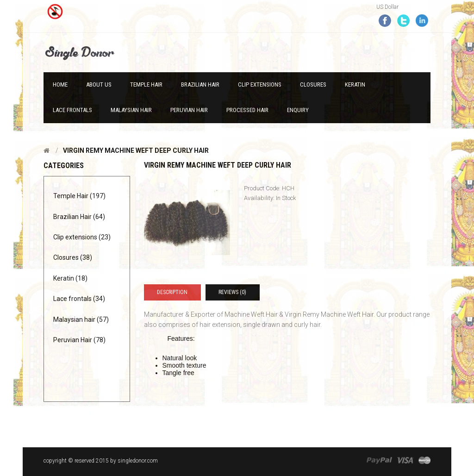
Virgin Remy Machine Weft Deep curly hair (136, 150)
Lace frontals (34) (79, 299)
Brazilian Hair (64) (79, 217)
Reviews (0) (232, 292)
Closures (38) (73, 257)
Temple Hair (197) (79, 196)
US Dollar (387, 7)
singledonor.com (138, 461)
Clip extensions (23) (82, 237)
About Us (99, 85)
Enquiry (298, 110)
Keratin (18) (70, 278)
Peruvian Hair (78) (79, 340)
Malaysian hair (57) (81, 319)
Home (60, 85)
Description (172, 292)
